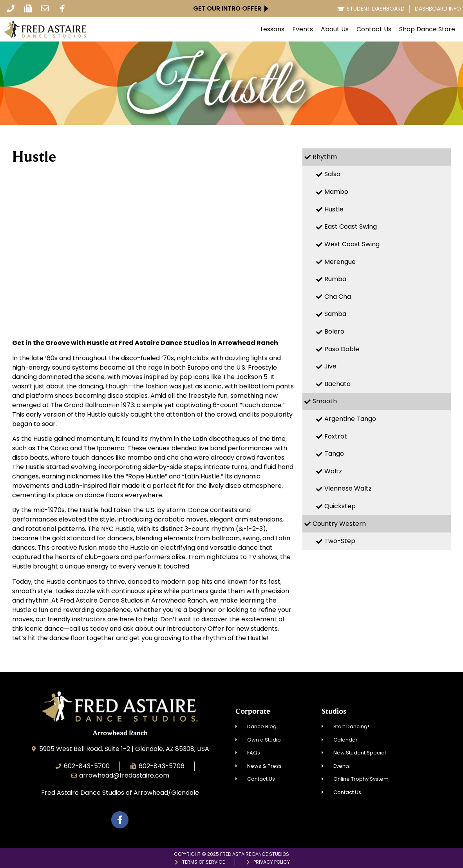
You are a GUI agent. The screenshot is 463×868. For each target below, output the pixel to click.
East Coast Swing (351, 226)
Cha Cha (338, 297)
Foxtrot (336, 436)
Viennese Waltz (348, 488)
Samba (335, 314)
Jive (330, 366)
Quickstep (340, 506)
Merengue (340, 262)
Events (303, 29)
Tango (334, 454)
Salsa (332, 174)
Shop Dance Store (427, 29)
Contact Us (374, 29)
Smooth (325, 401)
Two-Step (340, 541)
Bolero (334, 331)
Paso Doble (342, 349)
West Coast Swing (352, 244)
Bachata (337, 384)
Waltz (333, 471)
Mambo (336, 192)
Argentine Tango (350, 419)
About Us (335, 29)
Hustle (334, 209)
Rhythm (325, 157)
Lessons (272, 29)
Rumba (335, 279)
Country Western (339, 524)
